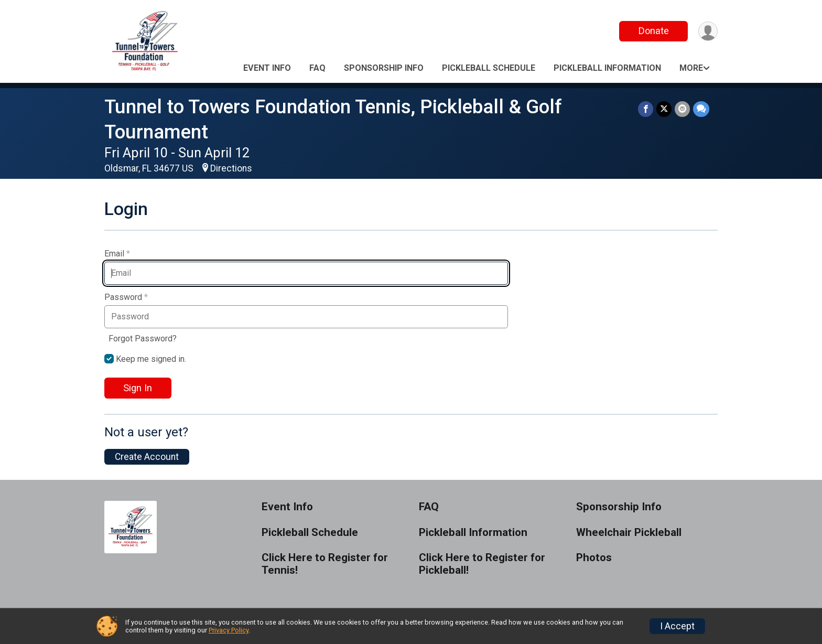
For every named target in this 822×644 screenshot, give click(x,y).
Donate (654, 31)
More (691, 68)
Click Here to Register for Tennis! (325, 564)
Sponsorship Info (384, 68)
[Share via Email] (682, 109)
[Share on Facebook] (646, 109)
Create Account (147, 457)
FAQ (317, 68)
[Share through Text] (701, 109)
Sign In (138, 388)
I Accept (677, 626)
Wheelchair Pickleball (629, 533)
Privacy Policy (229, 630)
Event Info (267, 68)
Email (117, 254)
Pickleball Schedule (489, 68)
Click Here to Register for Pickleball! (482, 564)
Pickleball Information (607, 68)
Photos (594, 558)
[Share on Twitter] (664, 109)
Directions (231, 168)
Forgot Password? (143, 339)
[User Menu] (708, 31)
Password (126, 297)
